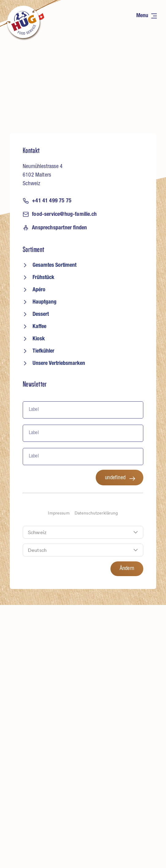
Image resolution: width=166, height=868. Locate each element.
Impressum (59, 513)
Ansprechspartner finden (55, 228)
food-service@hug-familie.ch (60, 214)
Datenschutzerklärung (96, 513)
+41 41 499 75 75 (47, 201)
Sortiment (33, 250)
